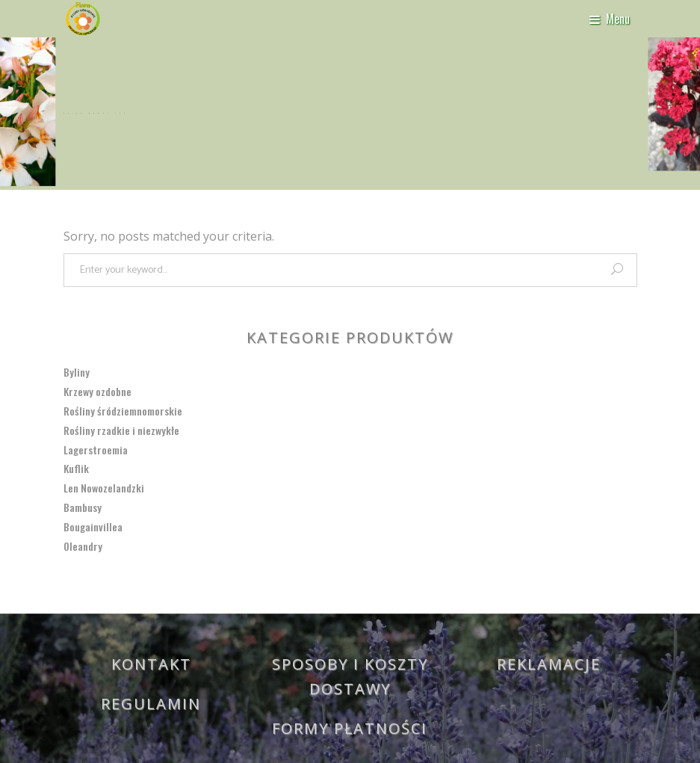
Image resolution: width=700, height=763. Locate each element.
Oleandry (83, 546)
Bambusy (83, 507)
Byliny (77, 372)
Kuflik (76, 468)
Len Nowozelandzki (104, 488)
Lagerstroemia (96, 450)
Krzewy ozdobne (97, 391)
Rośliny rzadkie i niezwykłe (121, 430)
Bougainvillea (93, 526)
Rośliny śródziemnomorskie (123, 411)
